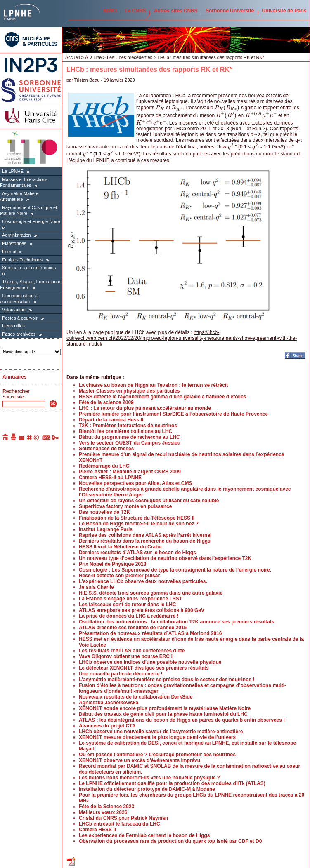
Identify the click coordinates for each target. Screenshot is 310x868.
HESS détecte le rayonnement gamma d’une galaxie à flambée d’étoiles (162, 397)
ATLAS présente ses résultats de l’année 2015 (133, 628)
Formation (12, 252)
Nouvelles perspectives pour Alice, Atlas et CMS (136, 483)
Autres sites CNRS (176, 11)
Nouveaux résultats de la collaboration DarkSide (136, 697)
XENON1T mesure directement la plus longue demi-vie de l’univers (157, 737)
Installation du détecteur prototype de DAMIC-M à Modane (147, 789)
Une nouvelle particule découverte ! (121, 674)
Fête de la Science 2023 (106, 807)
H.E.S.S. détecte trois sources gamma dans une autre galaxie (151, 593)
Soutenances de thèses (106, 449)
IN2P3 (110, 11)
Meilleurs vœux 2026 (103, 812)
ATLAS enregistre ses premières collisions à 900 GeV (142, 610)
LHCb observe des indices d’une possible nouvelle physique (150, 662)
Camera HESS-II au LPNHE (110, 478)
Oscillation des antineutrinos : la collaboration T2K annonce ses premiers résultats (176, 622)
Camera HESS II (97, 830)
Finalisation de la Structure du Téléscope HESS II (137, 518)
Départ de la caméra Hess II (111, 420)
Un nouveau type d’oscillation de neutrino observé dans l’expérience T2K (165, 558)
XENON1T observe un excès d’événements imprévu (140, 760)
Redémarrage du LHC (104, 466)
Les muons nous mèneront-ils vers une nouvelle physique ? (149, 778)
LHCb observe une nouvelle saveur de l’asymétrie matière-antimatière (161, 732)
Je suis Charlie (96, 587)
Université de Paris (284, 11)
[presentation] (160, 108)
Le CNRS (135, 11)
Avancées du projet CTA (107, 726)
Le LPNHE (13, 171)
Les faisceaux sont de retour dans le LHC (127, 605)
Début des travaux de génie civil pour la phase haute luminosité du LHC (163, 714)
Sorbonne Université (230, 11)
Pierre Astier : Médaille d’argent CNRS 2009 (130, 472)
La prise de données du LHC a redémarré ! (129, 616)
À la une (93, 57)
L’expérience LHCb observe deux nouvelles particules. (143, 581)
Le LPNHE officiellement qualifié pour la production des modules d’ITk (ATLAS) (172, 783)
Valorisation (14, 310)
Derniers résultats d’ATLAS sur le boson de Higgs (137, 553)
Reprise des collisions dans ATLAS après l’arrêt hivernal (145, 535)
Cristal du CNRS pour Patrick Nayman (123, 818)
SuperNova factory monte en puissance (125, 506)
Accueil (72, 57)
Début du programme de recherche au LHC (129, 437)
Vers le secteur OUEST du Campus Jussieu (130, 443)
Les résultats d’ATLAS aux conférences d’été (132, 651)
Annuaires (15, 377)
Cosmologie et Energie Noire (31, 221)
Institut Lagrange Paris (106, 529)
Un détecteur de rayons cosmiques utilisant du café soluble (149, 501)
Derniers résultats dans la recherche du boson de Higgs (145, 541)
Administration (17, 235)
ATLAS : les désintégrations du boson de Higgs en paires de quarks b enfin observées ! (182, 720)
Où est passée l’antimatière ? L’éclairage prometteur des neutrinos (157, 755)
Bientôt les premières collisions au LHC (125, 431)
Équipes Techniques (22, 260)
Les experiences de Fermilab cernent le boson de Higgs (144, 835)
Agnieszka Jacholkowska (109, 703)
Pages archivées (19, 334)
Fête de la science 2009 (106, 402)
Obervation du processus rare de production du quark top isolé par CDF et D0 (170, 841)
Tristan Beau (87, 80)
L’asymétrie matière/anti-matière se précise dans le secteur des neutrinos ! (167, 680)
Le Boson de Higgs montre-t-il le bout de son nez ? (139, 524)
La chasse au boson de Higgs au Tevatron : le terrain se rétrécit (153, 385)
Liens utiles (13, 326)
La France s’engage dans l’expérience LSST (130, 599)
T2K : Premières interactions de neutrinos (128, 426)
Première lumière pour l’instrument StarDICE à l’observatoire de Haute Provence (173, 414)
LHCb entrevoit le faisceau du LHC (120, 824)
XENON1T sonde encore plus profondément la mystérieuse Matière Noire (165, 708)
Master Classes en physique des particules (129, 391)
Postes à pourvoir (20, 318)
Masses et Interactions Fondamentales (24, 182)
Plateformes (14, 243)
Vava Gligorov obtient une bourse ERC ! (126, 656)
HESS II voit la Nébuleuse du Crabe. (121, 547)
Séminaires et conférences (29, 268)
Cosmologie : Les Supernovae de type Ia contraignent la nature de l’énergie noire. (175, 570)
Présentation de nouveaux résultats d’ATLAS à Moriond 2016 (150, 633)
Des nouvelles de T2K (104, 512)
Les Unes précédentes (130, 57)
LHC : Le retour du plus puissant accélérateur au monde (145, 408)
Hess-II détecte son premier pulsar (119, 576)
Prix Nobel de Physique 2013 (112, 564)
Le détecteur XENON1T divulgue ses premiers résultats (144, 668)
